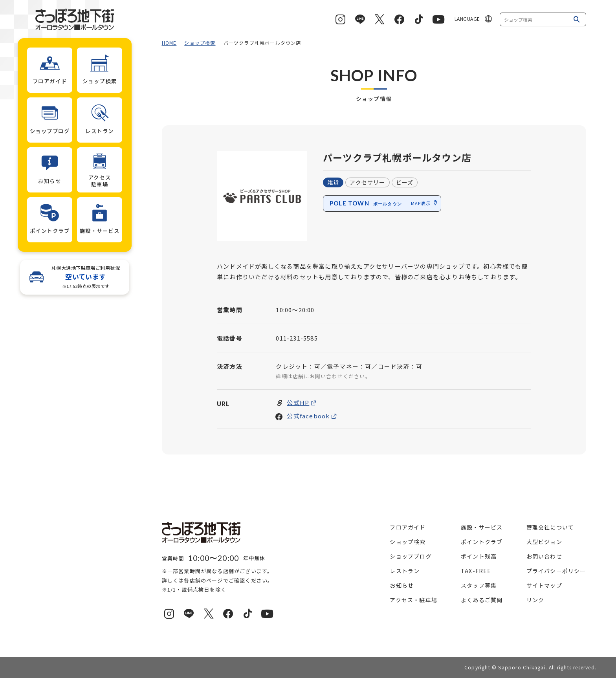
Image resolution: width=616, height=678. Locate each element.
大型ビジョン (544, 542)
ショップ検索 (200, 43)
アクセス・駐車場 (413, 600)
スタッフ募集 (479, 585)
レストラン (405, 571)
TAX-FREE (476, 571)
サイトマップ (544, 585)
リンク (535, 600)
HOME (169, 43)
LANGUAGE (467, 19)
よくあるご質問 (482, 600)
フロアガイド (408, 527)
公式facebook (308, 416)
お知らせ (402, 585)
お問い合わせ (544, 556)
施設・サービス (482, 527)
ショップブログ (411, 556)
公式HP (298, 403)
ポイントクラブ (482, 542)
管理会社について (550, 527)
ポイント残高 (479, 556)
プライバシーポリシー (556, 571)
